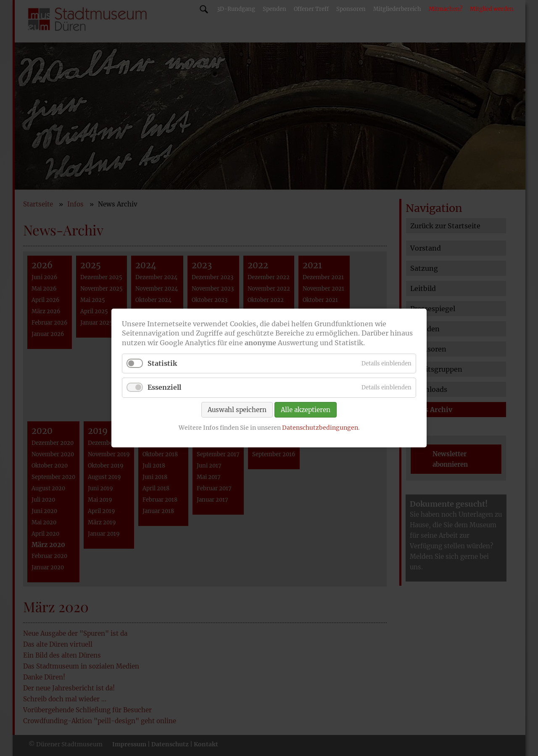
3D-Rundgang (236, 9)
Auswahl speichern (237, 409)
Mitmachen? (446, 9)
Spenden (274, 9)
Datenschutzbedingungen (320, 427)
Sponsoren (351, 9)
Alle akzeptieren (306, 409)
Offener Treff (311, 9)
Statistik (162, 363)
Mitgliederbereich (397, 9)
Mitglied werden (492, 9)
